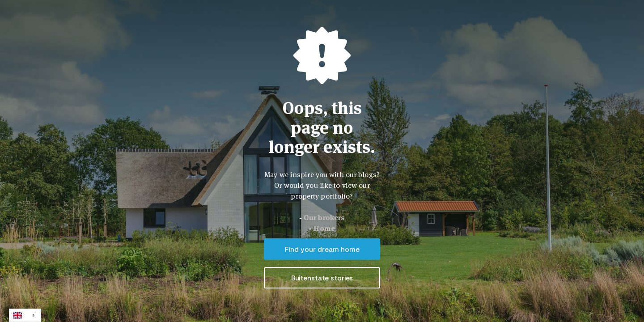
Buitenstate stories (322, 278)
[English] (25, 315)
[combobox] (25, 315)
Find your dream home (322, 249)
